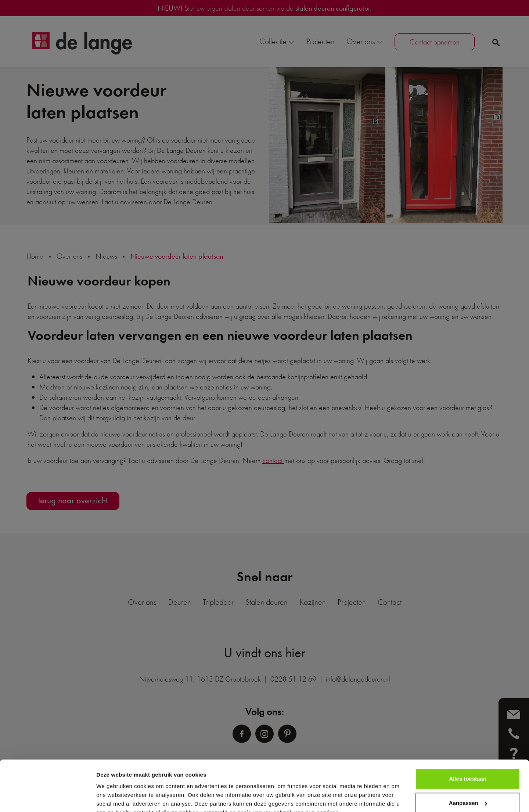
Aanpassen (468, 767)
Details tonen (114, 797)
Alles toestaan (468, 743)
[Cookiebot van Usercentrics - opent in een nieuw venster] (48, 798)
